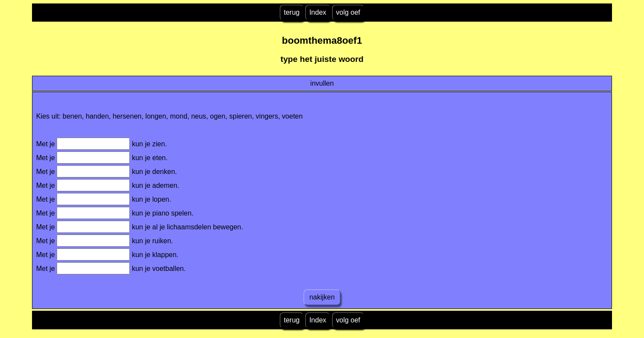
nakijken (322, 297)
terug (292, 12)
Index (318, 12)
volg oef (348, 12)
